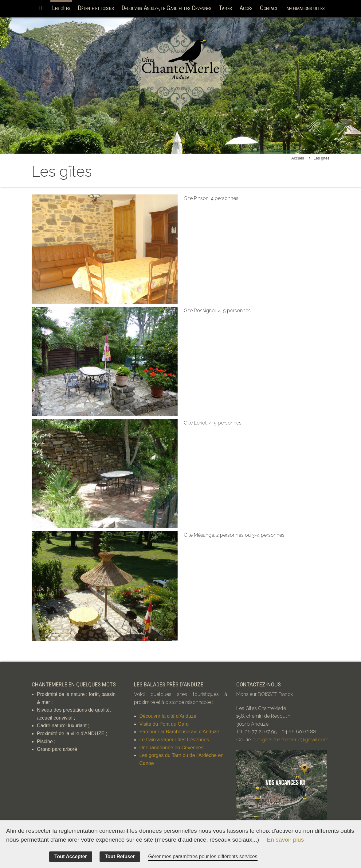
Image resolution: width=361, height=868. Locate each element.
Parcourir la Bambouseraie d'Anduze (179, 732)
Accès (246, 8)
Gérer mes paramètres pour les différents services (203, 856)
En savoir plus (286, 840)
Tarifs (225, 8)
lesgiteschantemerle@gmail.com (292, 740)
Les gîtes (61, 8)
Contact (269, 8)
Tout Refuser (120, 856)
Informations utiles (305, 8)
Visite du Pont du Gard (164, 724)
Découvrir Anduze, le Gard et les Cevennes (166, 8)
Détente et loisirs (96, 8)
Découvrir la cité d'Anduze (168, 716)
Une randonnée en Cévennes (171, 748)
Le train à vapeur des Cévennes (174, 740)
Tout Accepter (71, 856)
